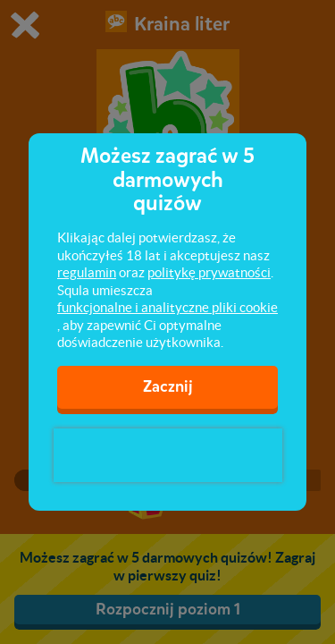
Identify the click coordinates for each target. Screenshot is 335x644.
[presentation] (168, 455)
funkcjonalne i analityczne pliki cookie (167, 307)
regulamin (87, 272)
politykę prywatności (209, 272)
